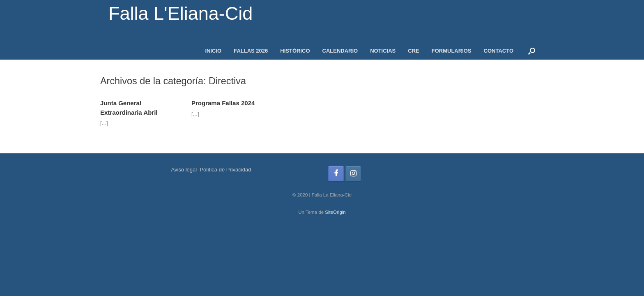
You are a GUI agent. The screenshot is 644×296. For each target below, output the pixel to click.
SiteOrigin (335, 212)
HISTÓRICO (295, 51)
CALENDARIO (340, 51)
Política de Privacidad (225, 170)
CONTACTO (499, 51)
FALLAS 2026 (251, 51)
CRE (413, 51)
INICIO (213, 51)
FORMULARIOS (452, 51)
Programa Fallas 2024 (223, 103)
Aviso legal (184, 170)
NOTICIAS (383, 51)
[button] (532, 51)
